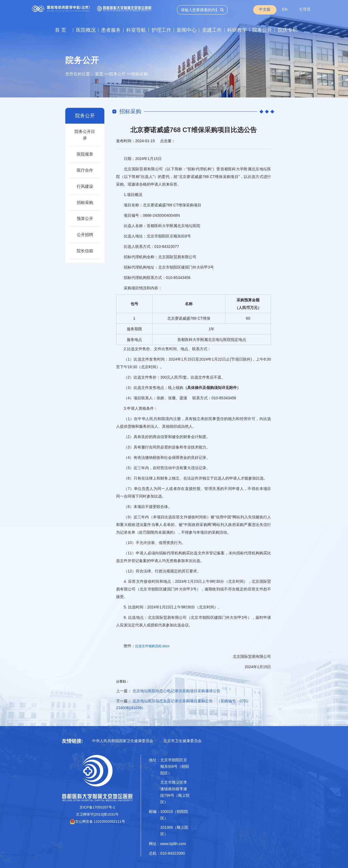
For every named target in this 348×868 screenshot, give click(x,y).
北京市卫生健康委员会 (182, 741)
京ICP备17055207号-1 (97, 807)
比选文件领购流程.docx (152, 646)
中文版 (265, 9)
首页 (99, 74)
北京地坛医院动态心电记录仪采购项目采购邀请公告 (176, 691)
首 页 (61, 30)
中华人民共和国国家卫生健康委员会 (123, 741)
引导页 (305, 9)
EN (285, 9)
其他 (166, 426)
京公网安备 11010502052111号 (97, 821)
